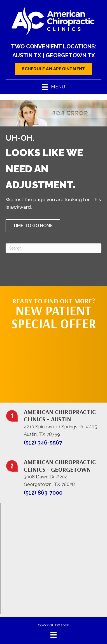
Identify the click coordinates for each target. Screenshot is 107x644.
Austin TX (27, 55)
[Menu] (53, 635)
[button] (33, 226)
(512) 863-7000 (43, 493)
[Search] (53, 248)
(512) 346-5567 (43, 443)
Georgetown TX (70, 55)
